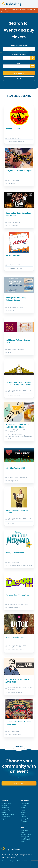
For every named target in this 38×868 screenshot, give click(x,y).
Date (19, 63)
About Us (5, 861)
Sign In (4, 819)
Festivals (23, 812)
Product (4, 805)
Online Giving (6, 808)
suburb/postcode (19, 55)
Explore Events (7, 803)
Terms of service (23, 861)
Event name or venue (19, 46)
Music (22, 814)
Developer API (25, 837)
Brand (23, 841)
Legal (12, 861)
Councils (23, 808)
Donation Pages (7, 810)
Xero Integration (26, 839)
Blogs (22, 832)
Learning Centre (26, 835)
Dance (23, 810)
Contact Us (24, 830)
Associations (25, 803)
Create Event (19, 783)
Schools (23, 817)
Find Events (19, 73)
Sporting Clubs (25, 819)
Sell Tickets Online (8, 814)
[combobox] (19, 58)
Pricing (4, 812)
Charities (23, 805)
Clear (19, 79)
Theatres (24, 821)
